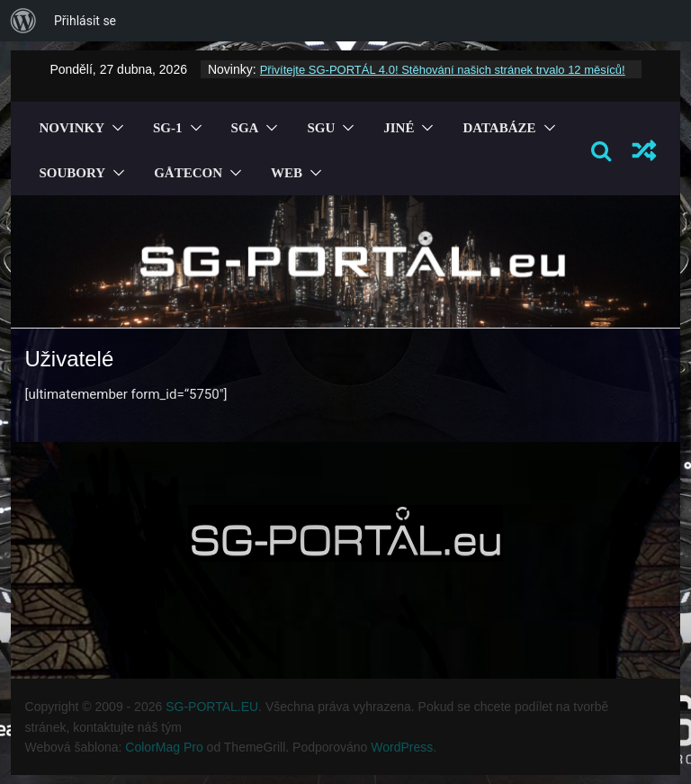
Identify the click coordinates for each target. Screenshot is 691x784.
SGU (321, 128)
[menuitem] (23, 21)
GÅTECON (188, 173)
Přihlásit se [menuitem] (85, 21)
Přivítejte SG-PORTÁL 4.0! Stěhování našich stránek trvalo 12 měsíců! (443, 70)
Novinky (72, 128)
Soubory (73, 173)
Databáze (499, 128)
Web (287, 173)
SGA (245, 128)
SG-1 (168, 128)
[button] (114, 128)
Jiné (399, 128)
